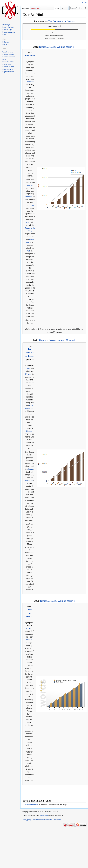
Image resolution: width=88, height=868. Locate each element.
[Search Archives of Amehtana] (78, 8)
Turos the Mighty (29, 613)
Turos (28, 628)
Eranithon (30, 56)
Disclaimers (57, 820)
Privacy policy (27, 820)
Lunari (31, 469)
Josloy (29, 185)
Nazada (29, 431)
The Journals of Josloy (61, 21)
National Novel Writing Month (56, 47)
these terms (44, 816)
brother (29, 640)
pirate (27, 222)
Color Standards (32, 805)
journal (31, 205)
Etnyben (28, 197)
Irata (28, 251)
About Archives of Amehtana (42, 820)
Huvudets (29, 481)
